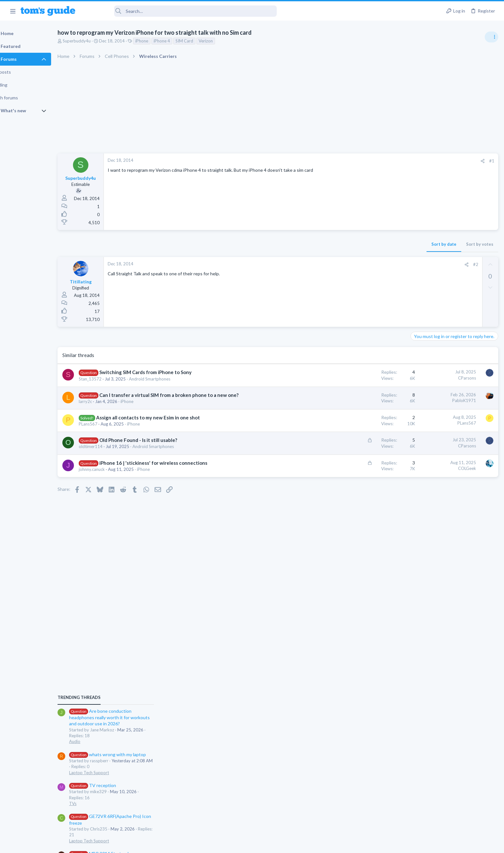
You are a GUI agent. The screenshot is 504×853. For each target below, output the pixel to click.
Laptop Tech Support (433, 425)
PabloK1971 (361, 400)
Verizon (222, 41)
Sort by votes (376, 244)
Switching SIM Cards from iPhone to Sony (162, 372)
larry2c (102, 401)
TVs (416, 456)
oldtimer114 (107, 446)
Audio (418, 394)
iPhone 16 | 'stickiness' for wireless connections (170, 463)
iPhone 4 (178, 41)
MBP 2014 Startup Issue (447, 506)
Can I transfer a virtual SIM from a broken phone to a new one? (185, 395)
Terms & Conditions (313, 844)
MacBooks (423, 524)
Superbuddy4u (93, 41)
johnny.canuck (108, 469)
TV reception (436, 438)
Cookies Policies (228, 844)
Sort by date (340, 244)
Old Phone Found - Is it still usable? (155, 440)
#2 (372, 264)
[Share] (379, 161)
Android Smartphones (166, 379)
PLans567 (104, 424)
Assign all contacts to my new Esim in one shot (164, 417)
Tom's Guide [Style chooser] (452, 799)
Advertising (183, 844)
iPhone (158, 41)
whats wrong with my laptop (451, 407)
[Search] (180, 11)
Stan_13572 (107, 379)
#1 (388, 161)
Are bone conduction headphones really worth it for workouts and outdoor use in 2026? (453, 370)
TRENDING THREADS (423, 350)
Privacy (269, 844)
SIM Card (201, 41)
